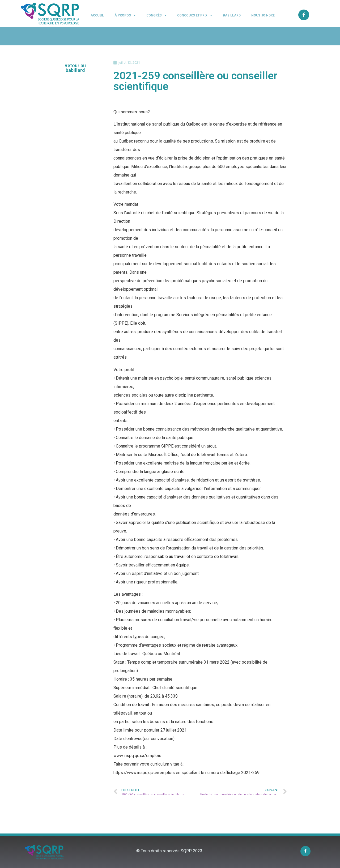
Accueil (97, 15)
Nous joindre (263, 15)
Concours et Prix (195, 15)
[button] (75, 68)
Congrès (156, 15)
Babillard (232, 15)
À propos (125, 15)
